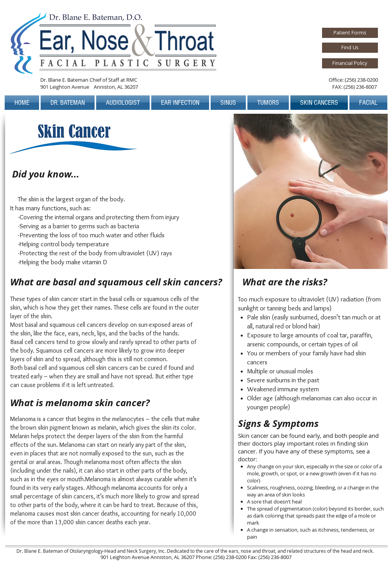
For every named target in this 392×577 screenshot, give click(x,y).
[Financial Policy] (350, 63)
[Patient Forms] (350, 33)
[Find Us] (350, 48)
